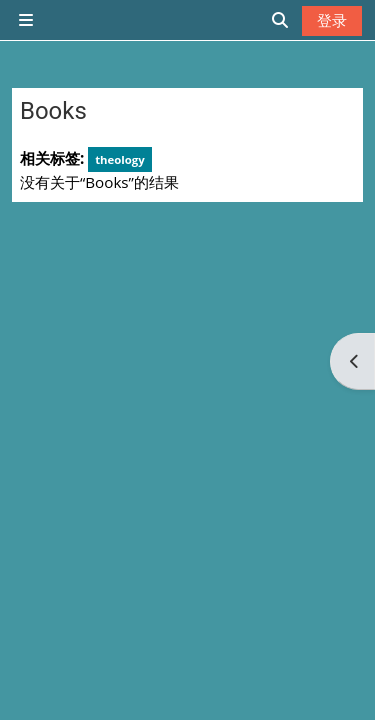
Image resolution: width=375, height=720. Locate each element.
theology (120, 159)
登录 (332, 20)
